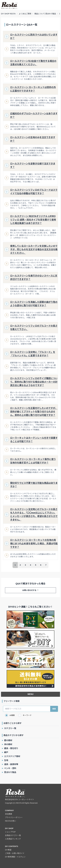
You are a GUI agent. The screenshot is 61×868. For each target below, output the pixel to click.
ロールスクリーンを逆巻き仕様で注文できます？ (33, 165)
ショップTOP (10, 832)
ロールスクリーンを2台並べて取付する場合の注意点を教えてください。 (33, 63)
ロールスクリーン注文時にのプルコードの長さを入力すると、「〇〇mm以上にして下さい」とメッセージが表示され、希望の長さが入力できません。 (34, 515)
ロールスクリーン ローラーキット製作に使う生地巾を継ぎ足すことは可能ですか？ (33, 461)
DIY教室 (8, 850)
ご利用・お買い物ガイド (15, 853)
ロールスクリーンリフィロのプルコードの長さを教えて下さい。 (34, 328)
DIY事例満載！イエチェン (15, 857)
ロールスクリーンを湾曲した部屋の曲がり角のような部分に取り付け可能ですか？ (34, 304)
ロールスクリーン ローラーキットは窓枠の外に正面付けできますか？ (33, 89)
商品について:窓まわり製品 (45, 14)
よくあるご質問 (25, 14)
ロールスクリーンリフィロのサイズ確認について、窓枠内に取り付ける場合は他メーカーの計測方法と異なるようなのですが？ (34, 382)
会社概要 (9, 814)
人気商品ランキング (13, 839)
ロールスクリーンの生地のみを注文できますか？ (33, 139)
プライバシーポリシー (14, 817)
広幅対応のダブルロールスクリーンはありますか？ (34, 115)
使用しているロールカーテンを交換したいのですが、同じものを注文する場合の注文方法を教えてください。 (34, 249)
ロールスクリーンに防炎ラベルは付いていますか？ (34, 36)
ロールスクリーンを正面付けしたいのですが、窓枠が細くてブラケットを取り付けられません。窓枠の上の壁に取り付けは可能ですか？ (34, 412)
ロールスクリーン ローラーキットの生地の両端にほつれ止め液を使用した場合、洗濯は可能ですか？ (34, 544)
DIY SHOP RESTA (8, 14)
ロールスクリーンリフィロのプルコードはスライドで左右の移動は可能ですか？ (34, 192)
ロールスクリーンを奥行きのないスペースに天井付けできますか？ (34, 278)
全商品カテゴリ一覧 (13, 835)
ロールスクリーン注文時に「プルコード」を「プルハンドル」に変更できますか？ (33, 354)
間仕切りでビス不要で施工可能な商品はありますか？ (34, 485)
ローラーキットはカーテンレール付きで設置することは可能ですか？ (34, 440)
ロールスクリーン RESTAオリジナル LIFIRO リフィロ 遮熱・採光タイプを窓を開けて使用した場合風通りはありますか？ (33, 220)
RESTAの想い (11, 821)
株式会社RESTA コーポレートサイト (20, 799)
